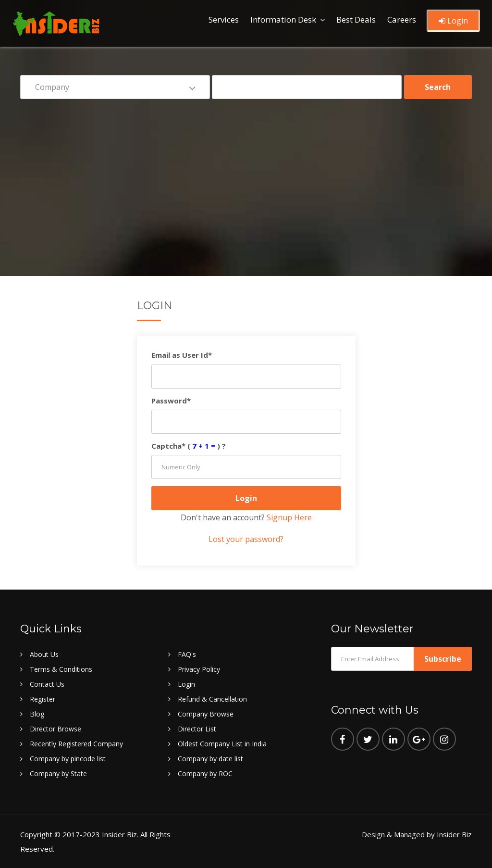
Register (43, 699)
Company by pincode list (68, 759)
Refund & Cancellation (212, 699)
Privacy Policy (199, 669)
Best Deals (356, 19)
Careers (402, 19)
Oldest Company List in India (222, 744)
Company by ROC (205, 774)
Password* (171, 401)
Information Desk (283, 19)
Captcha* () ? (189, 446)
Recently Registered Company (76, 744)
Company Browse (206, 714)
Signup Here (289, 517)
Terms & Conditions (61, 669)
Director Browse (55, 729)
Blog (37, 714)
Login (453, 21)
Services (224, 19)
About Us (44, 654)
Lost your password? (246, 539)
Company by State (58, 774)
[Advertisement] (246, 181)
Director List (197, 729)
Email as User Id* (182, 355)
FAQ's (187, 654)
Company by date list (210, 759)
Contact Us (47, 684)
